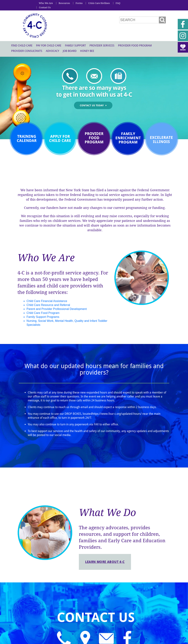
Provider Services (102, 46)
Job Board (70, 51)
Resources (64, 3)
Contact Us (45, 7)
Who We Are (46, 3)
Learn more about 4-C (105, 562)
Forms (79, 3)
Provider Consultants (27, 51)
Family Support (75, 46)
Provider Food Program (135, 46)
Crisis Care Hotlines (99, 3)
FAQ (118, 3)
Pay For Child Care (49, 46)
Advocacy (53, 51)
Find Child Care (22, 46)
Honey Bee (87, 51)
